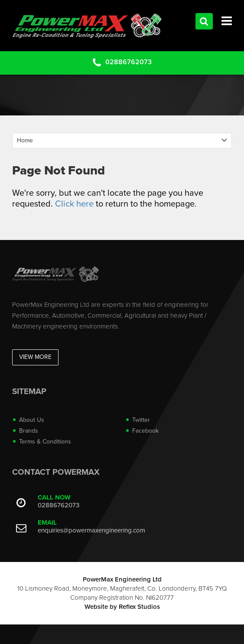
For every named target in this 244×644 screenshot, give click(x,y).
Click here (74, 204)
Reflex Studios (139, 607)
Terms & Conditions (45, 442)
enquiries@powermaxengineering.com (91, 530)
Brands (29, 431)
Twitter (141, 420)
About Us (32, 420)
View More (35, 357)
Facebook (145, 431)
